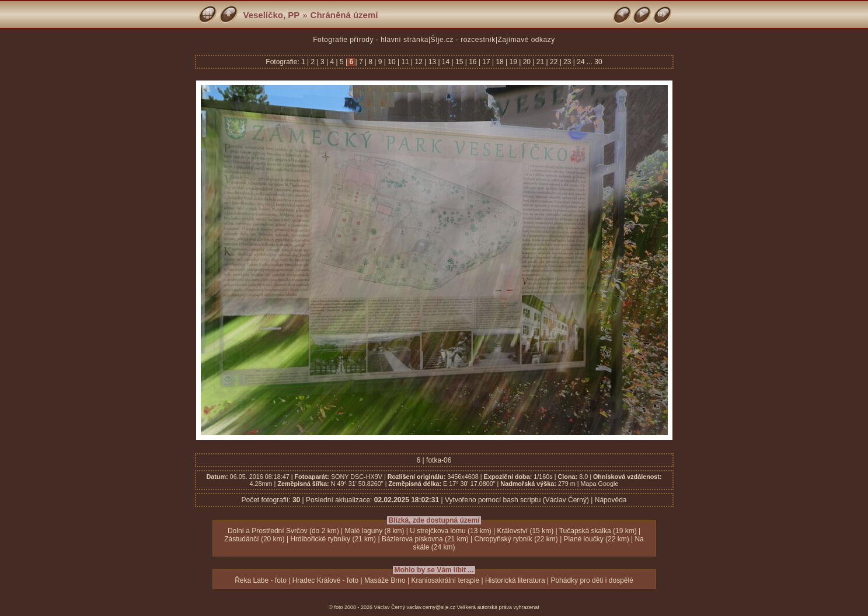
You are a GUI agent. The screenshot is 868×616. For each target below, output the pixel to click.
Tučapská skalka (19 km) (598, 531)
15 (459, 62)
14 (446, 62)
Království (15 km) (525, 531)
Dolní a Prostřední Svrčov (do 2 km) (283, 531)
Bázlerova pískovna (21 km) (425, 539)
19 (513, 62)
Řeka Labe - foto (261, 580)
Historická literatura (515, 580)
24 (581, 62)
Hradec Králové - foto (325, 580)
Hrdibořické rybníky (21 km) (333, 539)
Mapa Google (600, 484)
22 (554, 62)
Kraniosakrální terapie (445, 580)
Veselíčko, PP (272, 15)
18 (500, 62)
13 (432, 62)
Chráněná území (344, 15)
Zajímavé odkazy (527, 40)
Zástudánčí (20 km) (254, 539)
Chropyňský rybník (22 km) (516, 539)
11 (405, 62)
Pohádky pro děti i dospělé (592, 580)
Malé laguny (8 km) (374, 531)
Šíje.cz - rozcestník (463, 40)
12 (419, 62)
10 (392, 62)
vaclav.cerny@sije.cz (431, 607)
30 (598, 62)
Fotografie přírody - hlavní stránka (371, 40)
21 (541, 62)
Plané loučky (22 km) (597, 539)
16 (473, 62)
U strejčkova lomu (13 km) (450, 531)
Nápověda (611, 500)
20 (527, 62)
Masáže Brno (385, 580)
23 (567, 62)
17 (486, 62)
